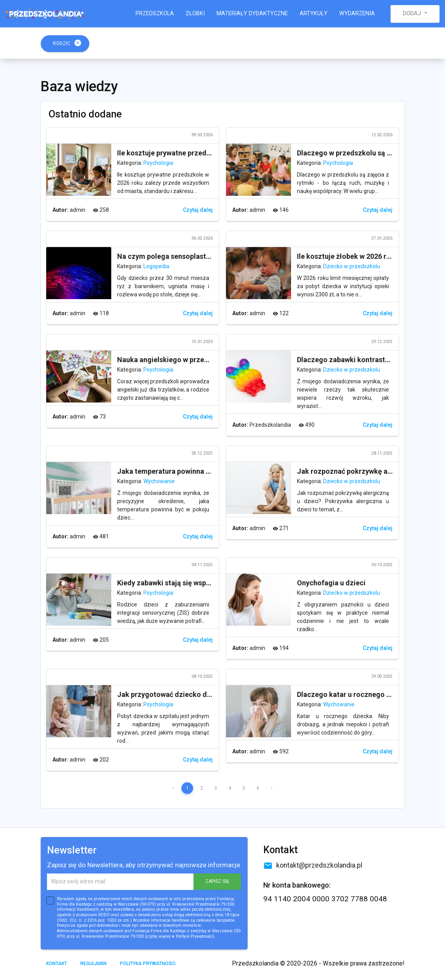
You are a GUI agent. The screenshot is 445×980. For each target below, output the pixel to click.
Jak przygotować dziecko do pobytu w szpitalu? (195, 694)
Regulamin (93, 964)
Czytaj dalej (198, 210)
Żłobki (195, 14)
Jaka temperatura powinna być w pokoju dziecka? (198, 471)
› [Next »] (272, 788)
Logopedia (156, 266)
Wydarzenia (357, 14)
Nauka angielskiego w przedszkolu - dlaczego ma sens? (208, 360)
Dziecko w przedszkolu (352, 266)
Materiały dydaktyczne (252, 14)
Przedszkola (155, 14)
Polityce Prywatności (194, 936)
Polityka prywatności (148, 964)
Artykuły (314, 14)
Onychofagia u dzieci (331, 583)
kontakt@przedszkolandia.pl (313, 865)
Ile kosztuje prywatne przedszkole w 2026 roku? (194, 153)
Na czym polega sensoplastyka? (169, 256)
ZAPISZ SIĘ (217, 881)
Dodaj (413, 14)
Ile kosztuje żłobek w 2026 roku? (349, 256)
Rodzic (67, 43)
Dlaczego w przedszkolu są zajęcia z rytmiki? (370, 153)
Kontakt (57, 964)
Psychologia (158, 163)
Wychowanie (159, 481)
